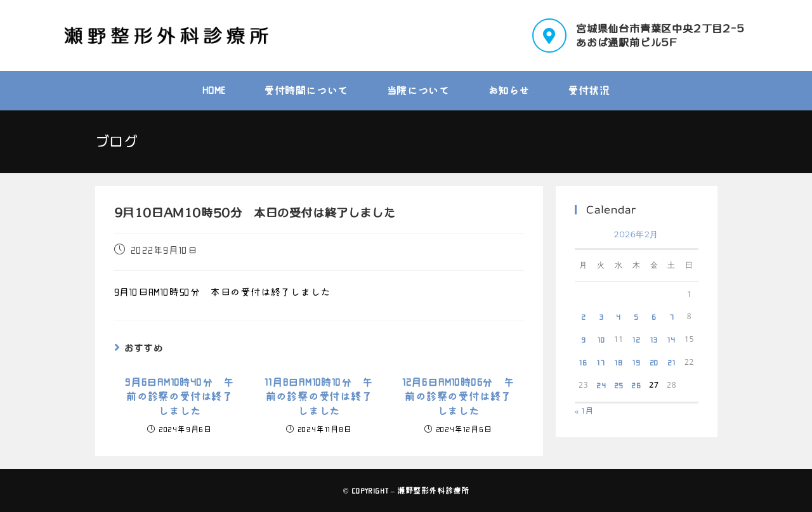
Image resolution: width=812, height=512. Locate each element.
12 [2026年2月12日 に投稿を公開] (637, 339)
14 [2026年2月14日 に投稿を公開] (671, 339)
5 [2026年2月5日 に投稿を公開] (636, 317)
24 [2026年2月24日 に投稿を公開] (601, 385)
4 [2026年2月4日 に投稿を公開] (619, 317)
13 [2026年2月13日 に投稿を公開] (654, 339)
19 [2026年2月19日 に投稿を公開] (637, 362)
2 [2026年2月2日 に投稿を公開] (584, 317)
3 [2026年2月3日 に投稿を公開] (601, 317)
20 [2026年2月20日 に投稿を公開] (654, 362)
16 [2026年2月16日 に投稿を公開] (583, 362)
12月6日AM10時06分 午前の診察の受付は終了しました (458, 397)
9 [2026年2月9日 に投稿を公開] (584, 339)
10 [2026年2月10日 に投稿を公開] (601, 339)
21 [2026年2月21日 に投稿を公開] (671, 362)
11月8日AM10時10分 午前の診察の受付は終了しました (319, 397)
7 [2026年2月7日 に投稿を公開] (672, 317)
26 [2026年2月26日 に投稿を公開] (636, 385)
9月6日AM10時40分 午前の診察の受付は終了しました (180, 397)
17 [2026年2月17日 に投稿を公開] (601, 362)
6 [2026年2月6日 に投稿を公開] (654, 317)
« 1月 (584, 411)
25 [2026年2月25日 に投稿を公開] (619, 385)
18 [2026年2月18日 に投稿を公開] (619, 362)
